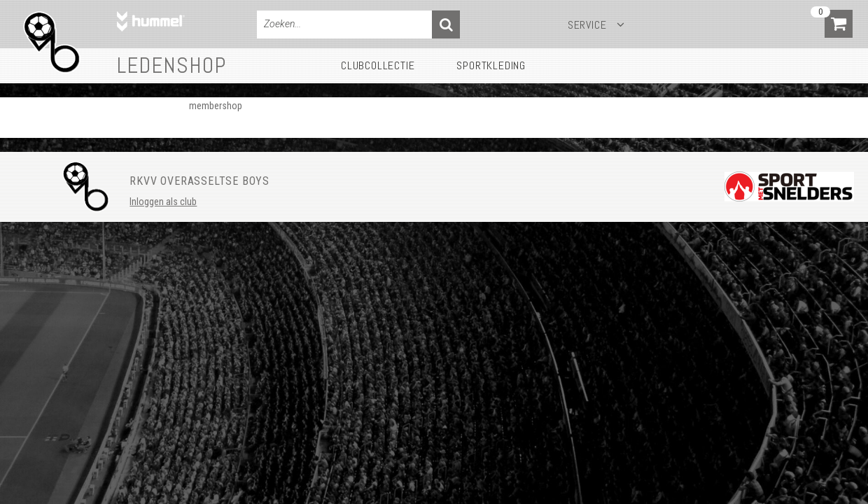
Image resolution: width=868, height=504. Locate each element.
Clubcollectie (378, 65)
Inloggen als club (163, 202)
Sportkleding (491, 65)
